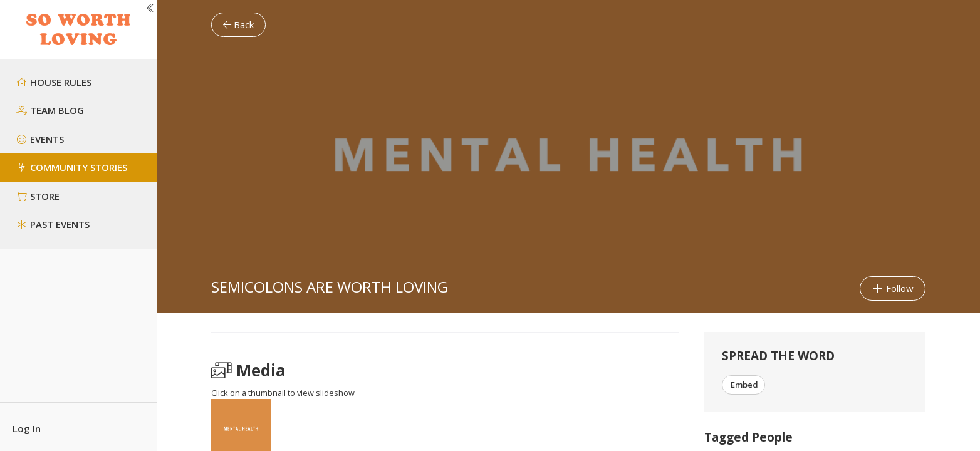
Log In (27, 428)
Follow (893, 288)
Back (238, 24)
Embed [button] (743, 385)
